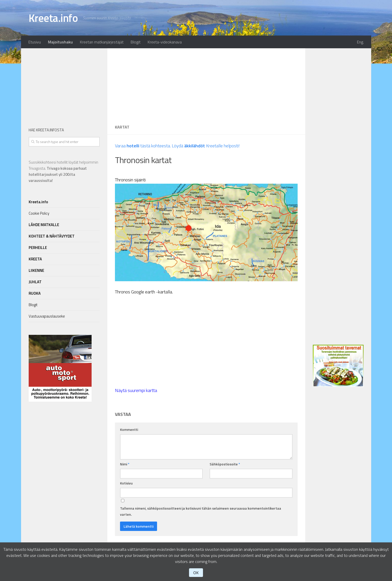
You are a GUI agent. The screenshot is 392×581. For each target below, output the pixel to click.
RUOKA (35, 293)
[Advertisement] (206, 84)
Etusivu (35, 42)
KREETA (35, 259)
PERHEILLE (38, 248)
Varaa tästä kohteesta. (143, 146)
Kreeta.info (53, 18)
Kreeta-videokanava (165, 42)
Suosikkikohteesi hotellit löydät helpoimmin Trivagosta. (63, 171)
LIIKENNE (36, 270)
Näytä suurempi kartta (136, 390)
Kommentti (129, 429)
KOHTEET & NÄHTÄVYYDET (52, 236)
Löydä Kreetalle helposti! (206, 146)
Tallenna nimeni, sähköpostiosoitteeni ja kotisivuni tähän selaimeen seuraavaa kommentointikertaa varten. (201, 511)
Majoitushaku (60, 42)
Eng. (360, 42)
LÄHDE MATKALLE (44, 225)
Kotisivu (126, 483)
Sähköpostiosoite (225, 464)
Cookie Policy (39, 213)
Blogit (136, 42)
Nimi (125, 464)
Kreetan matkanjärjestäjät (102, 42)
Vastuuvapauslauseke (47, 316)
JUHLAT (35, 282)
